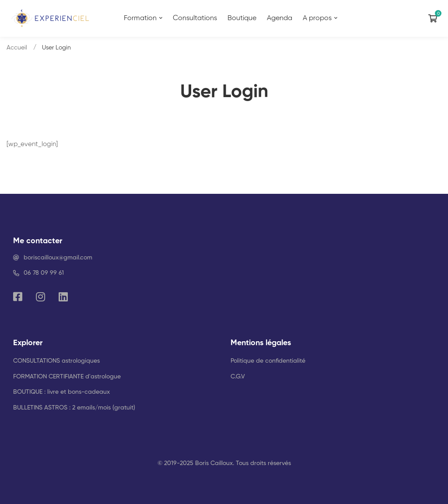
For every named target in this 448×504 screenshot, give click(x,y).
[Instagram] (40, 297)
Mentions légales (261, 343)
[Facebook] (18, 297)
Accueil (17, 48)
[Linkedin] (63, 297)
